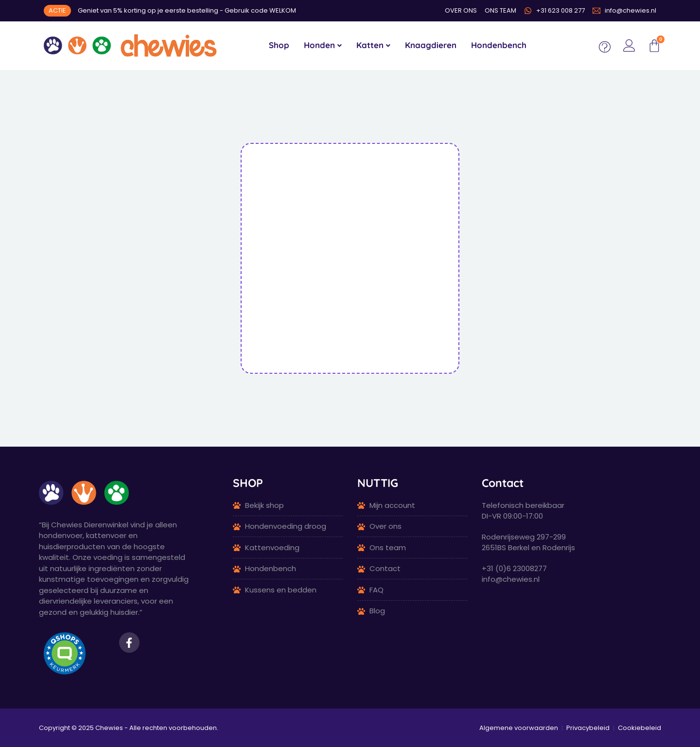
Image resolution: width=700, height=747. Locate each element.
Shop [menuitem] (279, 45)
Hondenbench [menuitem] (499, 45)
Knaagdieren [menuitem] (431, 45)
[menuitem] (323, 46)
